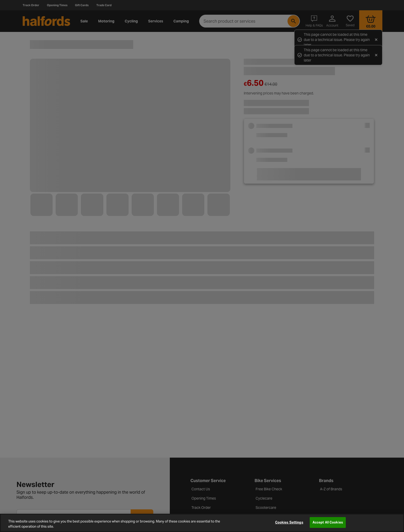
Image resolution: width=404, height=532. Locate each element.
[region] (202, 523)
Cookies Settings (289, 522)
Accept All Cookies (328, 522)
